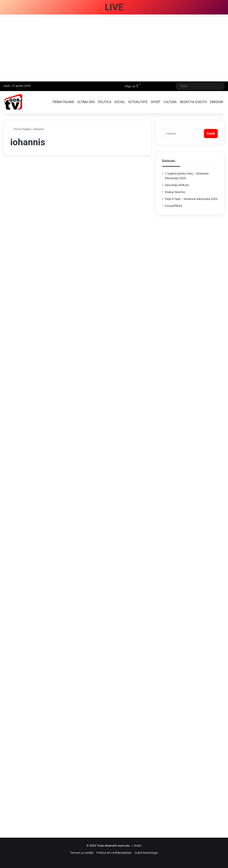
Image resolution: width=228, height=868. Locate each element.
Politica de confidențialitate (114, 853)
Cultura (170, 102)
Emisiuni (217, 102)
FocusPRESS (174, 206)
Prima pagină (63, 102)
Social (120, 102)
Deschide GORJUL (177, 185)
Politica (105, 102)
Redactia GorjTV (193, 102)
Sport (156, 102)
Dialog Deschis (175, 192)
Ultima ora (86, 102)
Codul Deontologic (146, 853)
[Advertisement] (114, 48)
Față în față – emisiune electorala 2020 (191, 199)
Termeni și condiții (82, 853)
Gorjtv (138, 846)
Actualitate (138, 102)
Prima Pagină (21, 129)
